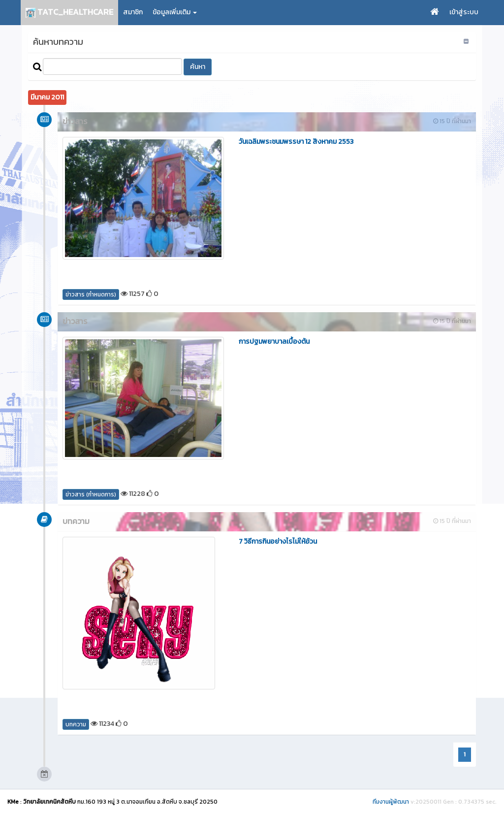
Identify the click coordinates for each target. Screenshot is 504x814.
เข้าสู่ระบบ (464, 12)
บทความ (76, 724)
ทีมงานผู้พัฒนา (391, 802)
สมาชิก (133, 12)
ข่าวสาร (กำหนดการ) (91, 294)
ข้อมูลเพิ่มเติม (175, 12)
